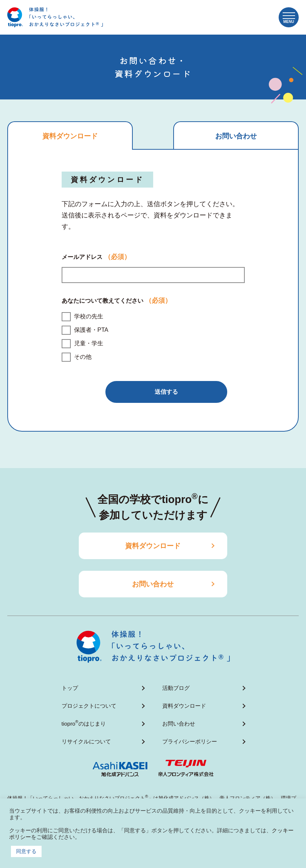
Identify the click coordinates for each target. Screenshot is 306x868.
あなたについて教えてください (117, 302)
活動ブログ (176, 689)
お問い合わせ (153, 585)
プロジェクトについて (89, 706)
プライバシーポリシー (190, 741)
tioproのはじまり (84, 723)
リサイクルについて (86, 741)
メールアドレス (96, 258)
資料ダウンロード (153, 547)
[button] (289, 17)
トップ (70, 689)
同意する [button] (26, 851)
